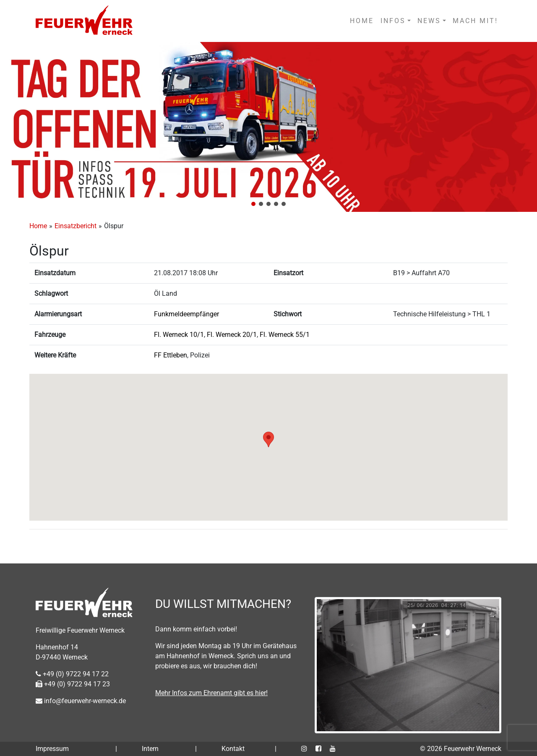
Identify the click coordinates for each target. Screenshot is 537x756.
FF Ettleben (171, 355)
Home (38, 226)
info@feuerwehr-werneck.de (81, 701)
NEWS (429, 21)
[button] (253, 204)
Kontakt (233, 749)
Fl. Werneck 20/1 (232, 335)
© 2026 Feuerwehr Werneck (461, 749)
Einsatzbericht (76, 226)
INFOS (393, 21)
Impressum (52, 749)
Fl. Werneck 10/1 (179, 335)
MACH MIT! (475, 21)
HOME (362, 21)
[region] (268, 127)
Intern (150, 749)
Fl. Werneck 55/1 (285, 335)
